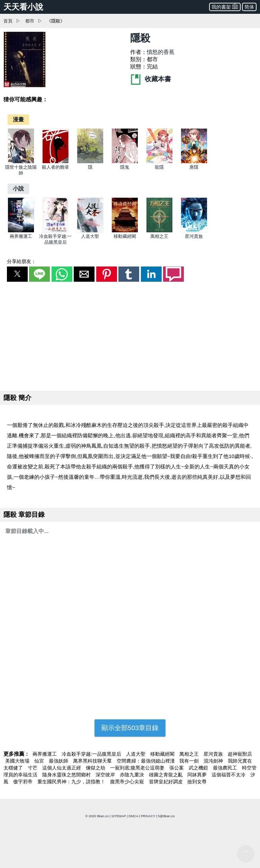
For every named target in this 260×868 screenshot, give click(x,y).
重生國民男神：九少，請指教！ (72, 782)
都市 (30, 21)
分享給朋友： (21, 261)
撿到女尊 (197, 782)
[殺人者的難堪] (56, 162)
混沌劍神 (214, 761)
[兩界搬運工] (21, 231)
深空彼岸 (106, 775)
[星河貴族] (194, 231)
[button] (17, 274)
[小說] (18, 189)
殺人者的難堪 (55, 167)
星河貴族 (194, 236)
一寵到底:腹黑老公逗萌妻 (138, 768)
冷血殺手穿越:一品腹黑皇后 (92, 754)
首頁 (8, 21)
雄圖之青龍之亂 (167, 775)
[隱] (90, 162)
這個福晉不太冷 (229, 775)
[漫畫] (18, 119)
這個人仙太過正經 (62, 768)
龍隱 (159, 167)
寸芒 (33, 768)
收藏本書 (151, 79)
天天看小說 (23, 7)
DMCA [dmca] (133, 816)
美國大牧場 (18, 761)
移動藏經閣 (125, 236)
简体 (249, 7)
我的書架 (225, 6)
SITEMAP (119, 816)
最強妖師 (59, 761)
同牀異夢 (198, 775)
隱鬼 (125, 167)
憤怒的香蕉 (161, 52)
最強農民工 (226, 768)
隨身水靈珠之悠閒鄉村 (67, 775)
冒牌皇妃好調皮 (167, 782)
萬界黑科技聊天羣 (93, 761)
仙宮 (40, 761)
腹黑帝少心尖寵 (128, 782)
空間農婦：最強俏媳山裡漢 (146, 761)
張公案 (177, 768)
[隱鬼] (125, 162)
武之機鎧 (199, 768)
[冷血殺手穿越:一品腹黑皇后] (56, 231)
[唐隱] (194, 162)
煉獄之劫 (96, 768)
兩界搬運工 (21, 236)
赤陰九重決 (133, 775)
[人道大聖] (90, 231)
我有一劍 (190, 761)
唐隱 (194, 167)
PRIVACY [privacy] (148, 816)
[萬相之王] (159, 231)
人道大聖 (90, 236)
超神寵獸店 (240, 754)
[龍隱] (159, 162)
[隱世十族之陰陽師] (21, 162)
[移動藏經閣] (125, 231)
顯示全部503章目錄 (130, 728)
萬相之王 (159, 236)
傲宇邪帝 (24, 782)
